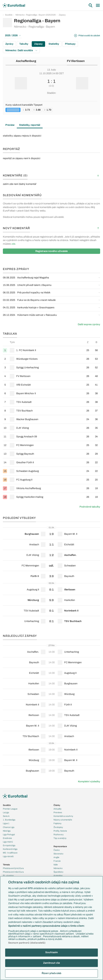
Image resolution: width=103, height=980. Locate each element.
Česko (57, 850)
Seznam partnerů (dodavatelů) (27, 943)
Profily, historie (60, 831)
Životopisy (58, 827)
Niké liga (7, 831)
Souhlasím (51, 952)
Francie (57, 861)
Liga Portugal (9, 834)
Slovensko (58, 854)
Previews (58, 812)
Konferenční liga (10, 849)
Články (57, 805)
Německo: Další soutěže (21, 50)
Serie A (6, 816)
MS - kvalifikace (10, 853)
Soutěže (9, 15)
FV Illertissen (76, 61)
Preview (10, 125)
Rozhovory (59, 834)
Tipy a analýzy (60, 838)
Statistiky (54, 44)
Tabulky (24, 44)
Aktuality (58, 809)
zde (13, 244)
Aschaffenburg (26, 61)
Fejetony (58, 823)
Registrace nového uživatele (51, 251)
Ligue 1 (6, 823)
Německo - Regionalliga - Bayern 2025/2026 (36, 15)
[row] (51, 350)
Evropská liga (9, 845)
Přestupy (70, 44)
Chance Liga (9, 827)
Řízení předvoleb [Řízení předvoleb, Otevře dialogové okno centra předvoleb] (51, 973)
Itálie (56, 865)
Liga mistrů (8, 842)
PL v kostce (8, 875)
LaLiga (6, 812)
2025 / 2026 (13, 35)
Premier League (10, 809)
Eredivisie (7, 838)
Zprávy (9, 44)
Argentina (58, 875)
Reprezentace (60, 846)
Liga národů (8, 856)
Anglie (56, 857)
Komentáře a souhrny (63, 816)
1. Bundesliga (9, 820)
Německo (58, 868)
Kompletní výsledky (89, 782)
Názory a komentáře (63, 820)
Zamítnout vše (51, 963)
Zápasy (62, 15)
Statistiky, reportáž (30, 125)
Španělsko (58, 872)
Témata (6, 865)
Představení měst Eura (13, 872)
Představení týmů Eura (13, 868)
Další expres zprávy (89, 324)
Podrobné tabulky (90, 507)
